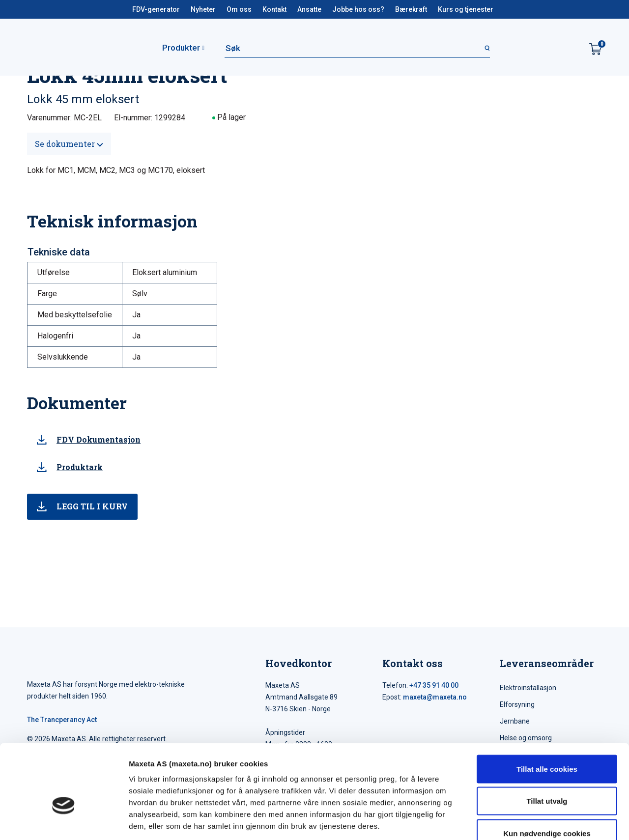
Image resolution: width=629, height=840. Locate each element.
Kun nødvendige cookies (547, 775)
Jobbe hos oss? (358, 9)
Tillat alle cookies (547, 711)
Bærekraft (411, 9)
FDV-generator (156, 9)
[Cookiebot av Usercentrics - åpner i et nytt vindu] (64, 821)
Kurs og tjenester (466, 9)
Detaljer (523, 821)
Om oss (239, 9)
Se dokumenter (69, 144)
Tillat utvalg (547, 743)
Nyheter (203, 9)
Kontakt (274, 9)
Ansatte (309, 9)
